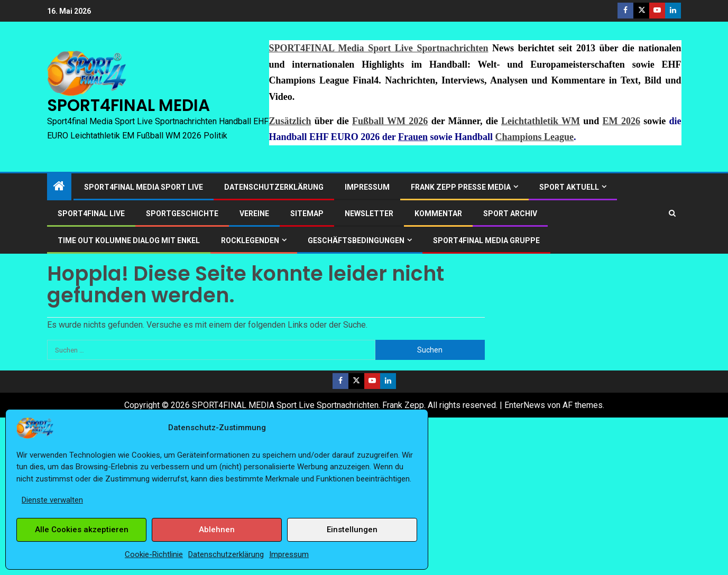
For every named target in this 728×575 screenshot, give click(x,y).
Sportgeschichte (182, 214)
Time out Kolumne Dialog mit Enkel (129, 240)
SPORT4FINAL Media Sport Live (144, 187)
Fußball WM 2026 (390, 121)
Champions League (535, 137)
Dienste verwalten (52, 500)
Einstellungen (352, 530)
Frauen (413, 137)
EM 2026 (621, 121)
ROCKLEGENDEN (250, 240)
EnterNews (525, 405)
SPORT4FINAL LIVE (91, 214)
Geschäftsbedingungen (356, 240)
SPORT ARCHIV (510, 214)
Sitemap (307, 214)
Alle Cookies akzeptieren (82, 530)
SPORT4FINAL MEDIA (128, 105)
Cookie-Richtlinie (154, 554)
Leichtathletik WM (541, 121)
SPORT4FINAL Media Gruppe (486, 240)
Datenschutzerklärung (226, 554)
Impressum (289, 554)
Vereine (254, 214)
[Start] (59, 187)
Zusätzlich (290, 121)
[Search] (672, 213)
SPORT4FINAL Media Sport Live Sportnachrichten (379, 48)
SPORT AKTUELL (569, 187)
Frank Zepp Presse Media (461, 187)
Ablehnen (217, 530)
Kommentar (438, 214)
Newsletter (369, 214)
